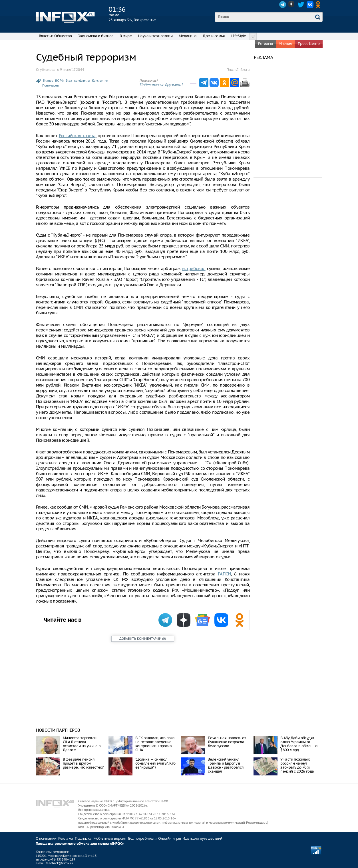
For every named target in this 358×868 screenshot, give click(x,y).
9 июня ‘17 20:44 (72, 70)
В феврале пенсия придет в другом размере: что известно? (83, 763)
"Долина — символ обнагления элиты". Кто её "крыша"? (155, 763)
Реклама (66, 838)
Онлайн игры (169, 838)
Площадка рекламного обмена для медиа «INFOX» (80, 844)
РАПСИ (224, 574)
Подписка (83, 838)
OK (319, 5)
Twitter (301, 5)
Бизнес (48, 81)
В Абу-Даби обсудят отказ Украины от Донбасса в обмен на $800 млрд (299, 744)
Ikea (69, 81)
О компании (46, 838)
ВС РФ (59, 81)
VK (310, 5)
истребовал (194, 268)
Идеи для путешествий (202, 838)
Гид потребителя (142, 838)
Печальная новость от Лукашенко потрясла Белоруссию (227, 742)
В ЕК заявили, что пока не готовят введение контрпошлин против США (155, 744)
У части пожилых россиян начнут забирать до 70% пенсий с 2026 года (297, 765)
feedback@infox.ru (59, 863)
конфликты (82, 81)
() (143, 639)
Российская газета (77, 136)
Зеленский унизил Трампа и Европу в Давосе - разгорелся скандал (226, 765)
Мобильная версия (110, 838)
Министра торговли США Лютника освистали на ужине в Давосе (82, 744)
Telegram (283, 5)
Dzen (292, 5)
